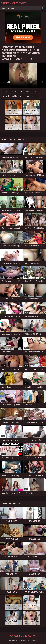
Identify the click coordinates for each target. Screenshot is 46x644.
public (15, 96)
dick (27, 96)
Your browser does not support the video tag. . (23, 75)
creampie (29, 91)
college (35, 96)
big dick (6, 96)
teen (5, 91)
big (21, 96)
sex (21, 91)
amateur (13, 91)
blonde (38, 91)
